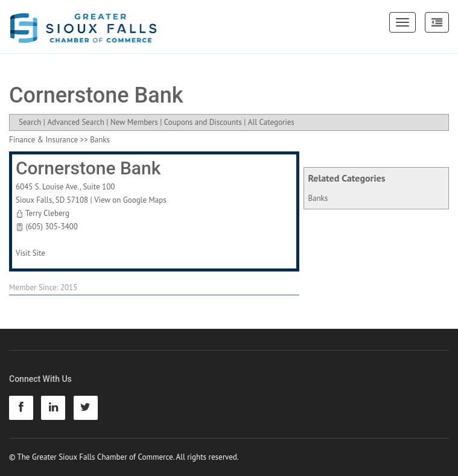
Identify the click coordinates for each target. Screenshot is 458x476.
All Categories (271, 122)
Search (30, 122)
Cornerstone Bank (88, 168)
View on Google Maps (130, 200)
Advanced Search (75, 122)
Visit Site (30, 253)
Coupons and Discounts (203, 122)
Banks (318, 198)
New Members (134, 122)
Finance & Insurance (43, 140)
